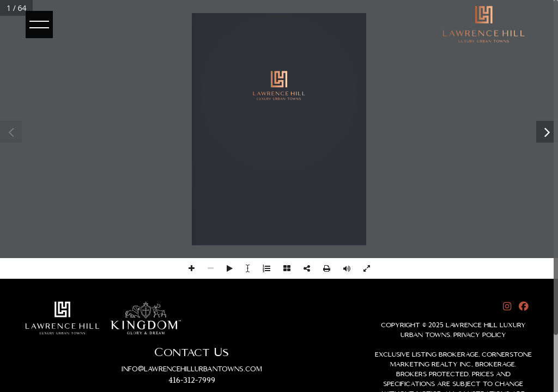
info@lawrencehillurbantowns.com (192, 369)
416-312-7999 (192, 381)
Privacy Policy (480, 335)
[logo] (484, 24)
